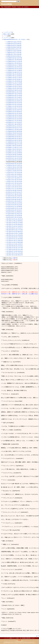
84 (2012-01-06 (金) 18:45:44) (14, 190)
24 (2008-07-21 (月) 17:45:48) (14, 83)
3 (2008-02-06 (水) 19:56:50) (14, 45)
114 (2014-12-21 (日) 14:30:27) (14, 244)
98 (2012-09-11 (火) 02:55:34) (14, 215)
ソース (5, 36)
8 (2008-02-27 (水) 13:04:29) (14, 54)
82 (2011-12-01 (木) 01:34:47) (14, 187)
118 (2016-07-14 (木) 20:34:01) (14, 251)
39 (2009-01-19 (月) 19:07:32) (14, 110)
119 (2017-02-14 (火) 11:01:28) (14, 253)
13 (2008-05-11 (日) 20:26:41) (14, 63)
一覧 (20, 638)
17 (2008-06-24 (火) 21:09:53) (14, 70)
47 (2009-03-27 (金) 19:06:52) (14, 124)
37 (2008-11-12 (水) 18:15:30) (14, 106)
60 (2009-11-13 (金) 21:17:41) (14, 147)
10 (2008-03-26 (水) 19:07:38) (14, 58)
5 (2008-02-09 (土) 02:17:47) (14, 49)
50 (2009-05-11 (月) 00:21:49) (14, 130)
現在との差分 (7, 34)
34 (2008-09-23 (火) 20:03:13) (14, 101)
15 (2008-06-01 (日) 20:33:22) (14, 67)
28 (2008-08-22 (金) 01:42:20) (14, 90)
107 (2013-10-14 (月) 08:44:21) (14, 232)
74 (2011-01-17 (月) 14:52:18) (14, 173)
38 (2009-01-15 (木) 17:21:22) (14, 108)
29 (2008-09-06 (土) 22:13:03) (14, 92)
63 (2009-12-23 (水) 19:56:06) (14, 153)
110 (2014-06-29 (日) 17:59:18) (14, 237)
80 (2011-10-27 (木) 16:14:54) (14, 183)
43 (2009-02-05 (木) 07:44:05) (14, 117)
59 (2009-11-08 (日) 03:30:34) (14, 146)
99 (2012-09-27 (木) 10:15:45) (14, 217)
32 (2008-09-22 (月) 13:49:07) (14, 97)
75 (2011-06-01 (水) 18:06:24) (14, 174)
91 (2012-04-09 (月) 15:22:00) (14, 203)
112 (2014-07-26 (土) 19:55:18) (14, 241)
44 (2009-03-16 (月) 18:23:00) (14, 119)
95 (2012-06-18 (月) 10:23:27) (14, 210)
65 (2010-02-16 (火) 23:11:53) (14, 156)
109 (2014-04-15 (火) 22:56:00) (14, 235)
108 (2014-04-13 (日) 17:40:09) (14, 233)
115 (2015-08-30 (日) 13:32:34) (14, 246)
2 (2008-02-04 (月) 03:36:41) (14, 44)
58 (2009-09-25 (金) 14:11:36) (14, 144)
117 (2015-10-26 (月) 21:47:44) (14, 250)
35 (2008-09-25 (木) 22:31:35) (14, 103)
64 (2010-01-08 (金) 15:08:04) (14, 155)
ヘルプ (32, 638)
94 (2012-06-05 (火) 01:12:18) (14, 208)
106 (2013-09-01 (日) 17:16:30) (14, 230)
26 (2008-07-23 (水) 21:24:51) (14, 87)
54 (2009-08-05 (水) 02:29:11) (14, 137)
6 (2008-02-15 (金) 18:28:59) (14, 51)
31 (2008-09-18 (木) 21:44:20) (14, 96)
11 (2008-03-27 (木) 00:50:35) (14, 60)
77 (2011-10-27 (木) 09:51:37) (14, 178)
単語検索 (24, 638)
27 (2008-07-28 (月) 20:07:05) (14, 88)
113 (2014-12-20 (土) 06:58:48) (14, 242)
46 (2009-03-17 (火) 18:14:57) (14, 122)
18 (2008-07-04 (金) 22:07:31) (14, 72)
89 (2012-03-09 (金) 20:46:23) (14, 199)
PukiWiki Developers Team (24, 642)
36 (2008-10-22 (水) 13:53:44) (14, 104)
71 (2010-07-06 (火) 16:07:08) (14, 167)
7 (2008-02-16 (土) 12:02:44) (14, 53)
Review (14, 7)
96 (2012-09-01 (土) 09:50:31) (14, 212)
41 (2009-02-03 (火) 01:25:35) (14, 113)
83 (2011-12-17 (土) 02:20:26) (14, 189)
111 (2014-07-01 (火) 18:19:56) (14, 239)
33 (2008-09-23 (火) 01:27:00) (14, 99)
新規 (11, 638)
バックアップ (7, 38)
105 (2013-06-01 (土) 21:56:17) (14, 228)
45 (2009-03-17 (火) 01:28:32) (14, 121)
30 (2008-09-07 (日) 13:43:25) (14, 94)
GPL (34, 642)
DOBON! (22, 641)
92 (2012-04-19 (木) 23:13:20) (14, 205)
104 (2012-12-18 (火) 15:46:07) (14, 226)
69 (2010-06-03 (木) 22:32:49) (14, 164)
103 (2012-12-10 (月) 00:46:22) (14, 224)
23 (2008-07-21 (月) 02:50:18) (14, 81)
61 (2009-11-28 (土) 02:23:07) (14, 149)
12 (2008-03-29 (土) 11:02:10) (14, 62)
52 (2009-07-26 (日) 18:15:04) (14, 133)
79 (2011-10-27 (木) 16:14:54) (14, 181)
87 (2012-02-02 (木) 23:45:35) (14, 196)
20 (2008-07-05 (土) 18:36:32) (14, 76)
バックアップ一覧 (8, 32)
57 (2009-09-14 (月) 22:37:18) (14, 142)
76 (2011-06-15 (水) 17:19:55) (14, 176)
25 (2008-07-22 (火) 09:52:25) (14, 85)
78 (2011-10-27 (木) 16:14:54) (14, 180)
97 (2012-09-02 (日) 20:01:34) (14, 214)
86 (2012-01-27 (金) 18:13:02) (14, 194)
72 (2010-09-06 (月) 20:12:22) (14, 169)
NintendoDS (8, 7)
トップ (7, 638)
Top (2, 7)
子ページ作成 (15, 638)
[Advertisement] (19, 19)
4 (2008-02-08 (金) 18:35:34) (14, 47)
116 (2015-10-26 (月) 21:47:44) (14, 248)
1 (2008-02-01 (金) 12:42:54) (14, 42)
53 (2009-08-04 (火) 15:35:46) (14, 135)
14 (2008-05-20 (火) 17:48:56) (14, 65)
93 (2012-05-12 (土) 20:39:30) (14, 207)
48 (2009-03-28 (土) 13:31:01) (14, 126)
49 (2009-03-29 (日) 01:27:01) (14, 128)
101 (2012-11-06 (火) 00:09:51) (14, 221)
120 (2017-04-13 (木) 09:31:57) (14, 255)
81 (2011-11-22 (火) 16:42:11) (14, 185)
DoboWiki (7, 4)
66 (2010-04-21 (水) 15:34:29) (14, 158)
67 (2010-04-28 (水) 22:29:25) (14, 160)
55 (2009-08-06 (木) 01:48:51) (14, 139)
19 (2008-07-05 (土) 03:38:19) (14, 74)
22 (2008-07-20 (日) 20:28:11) (14, 79)
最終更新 (28, 638)
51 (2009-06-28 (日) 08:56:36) (14, 131)
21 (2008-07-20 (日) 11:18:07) (14, 78)
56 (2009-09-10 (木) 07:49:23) (14, 140)
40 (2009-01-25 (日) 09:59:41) (14, 112)
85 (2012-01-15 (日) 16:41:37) (14, 192)
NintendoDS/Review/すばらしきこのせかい (15, 39)
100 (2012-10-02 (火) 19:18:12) (14, 219)
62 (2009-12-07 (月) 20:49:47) (14, 151)
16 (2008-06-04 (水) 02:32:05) (14, 69)
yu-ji (14, 643)
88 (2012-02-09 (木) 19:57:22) (14, 198)
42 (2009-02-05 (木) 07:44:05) (14, 115)
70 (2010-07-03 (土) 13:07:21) (14, 165)
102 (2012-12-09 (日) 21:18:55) (14, 223)
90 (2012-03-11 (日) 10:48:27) (14, 201)
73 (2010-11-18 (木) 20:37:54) (14, 171)
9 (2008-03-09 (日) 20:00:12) (14, 56)
